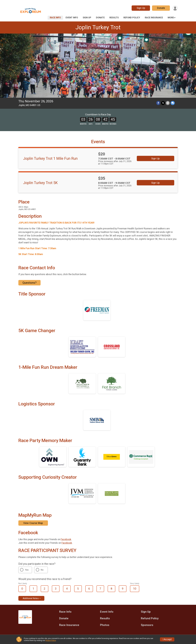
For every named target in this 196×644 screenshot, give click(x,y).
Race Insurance (154, 18)
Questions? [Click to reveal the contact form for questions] (29, 283)
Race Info (55, 18)
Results (114, 18)
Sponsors (147, 625)
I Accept (167, 639)
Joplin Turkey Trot (98, 27)
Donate (161, 8)
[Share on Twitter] (163, 103)
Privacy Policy (51, 640)
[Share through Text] (173, 103)
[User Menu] (175, 8)
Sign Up (141, 8)
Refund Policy (132, 18)
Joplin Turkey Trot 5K (40, 183)
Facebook (66, 539)
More (171, 18)
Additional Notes (31, 598)
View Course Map (33, 523)
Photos (105, 625)
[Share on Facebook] (158, 103)
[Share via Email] (168, 103)
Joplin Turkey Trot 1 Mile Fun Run (50, 159)
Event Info (72, 18)
